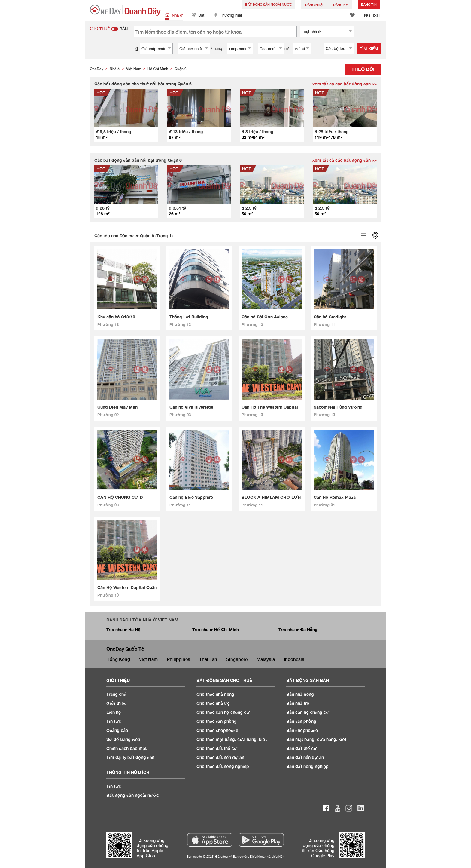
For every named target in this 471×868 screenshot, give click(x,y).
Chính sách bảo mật (126, 748)
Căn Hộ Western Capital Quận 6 (127, 588)
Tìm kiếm (369, 48)
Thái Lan (208, 659)
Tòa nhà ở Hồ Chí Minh (216, 629)
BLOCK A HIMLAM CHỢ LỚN (271, 497)
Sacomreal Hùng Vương (338, 407)
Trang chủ (116, 694)
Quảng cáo (117, 730)
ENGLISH (371, 15)
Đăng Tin (369, 4)
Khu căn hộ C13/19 (116, 317)
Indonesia (294, 659)
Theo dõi (363, 69)
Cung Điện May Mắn (117, 407)
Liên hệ (114, 712)
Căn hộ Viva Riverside (191, 407)
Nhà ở (174, 15)
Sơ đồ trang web (123, 739)
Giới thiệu (116, 703)
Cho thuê (215, 694)
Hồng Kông (118, 659)
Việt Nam (148, 659)
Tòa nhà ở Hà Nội (124, 629)
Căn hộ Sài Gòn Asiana (265, 317)
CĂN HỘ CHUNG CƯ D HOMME (120, 497)
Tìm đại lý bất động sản (130, 757)
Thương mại (228, 15)
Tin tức (114, 721)
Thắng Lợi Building (189, 317)
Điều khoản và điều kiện (267, 856)
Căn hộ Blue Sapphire (191, 497)
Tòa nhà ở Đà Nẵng (298, 629)
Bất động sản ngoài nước (269, 4)
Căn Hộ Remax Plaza (335, 497)
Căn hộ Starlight (330, 317)
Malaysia (266, 659)
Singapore (237, 659)
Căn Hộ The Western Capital (270, 407)
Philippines (178, 659)
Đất (198, 15)
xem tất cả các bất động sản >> (345, 84)
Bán (300, 694)
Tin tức (114, 786)
